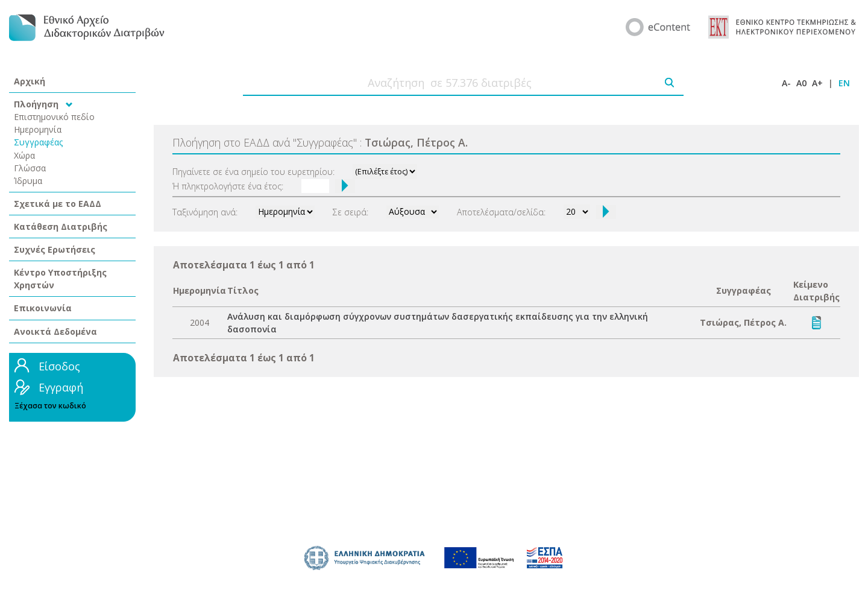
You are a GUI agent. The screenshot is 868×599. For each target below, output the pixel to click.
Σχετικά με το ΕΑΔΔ (58, 204)
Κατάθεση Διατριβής (61, 227)
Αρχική (30, 81)
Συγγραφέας (39, 142)
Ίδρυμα (28, 181)
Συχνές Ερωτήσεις (55, 249)
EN (844, 83)
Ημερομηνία (38, 129)
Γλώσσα (30, 168)
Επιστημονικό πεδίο (54, 117)
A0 (801, 83)
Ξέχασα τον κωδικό (50, 406)
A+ (817, 83)
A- (786, 83)
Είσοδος (59, 366)
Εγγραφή (61, 387)
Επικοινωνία (43, 308)
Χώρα (24, 155)
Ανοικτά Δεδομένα (55, 331)
